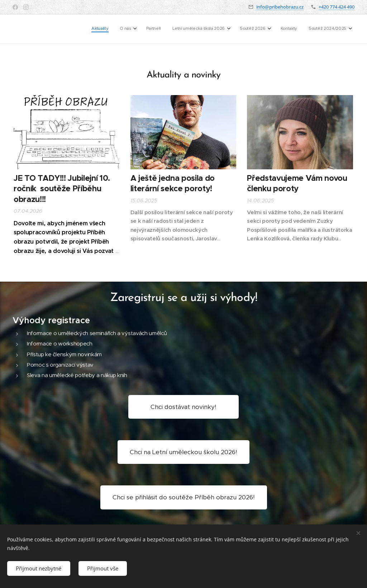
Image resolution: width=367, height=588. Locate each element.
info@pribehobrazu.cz (280, 7)
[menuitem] (269, 29)
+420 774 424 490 (337, 7)
